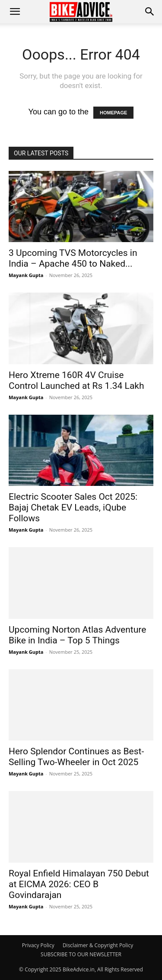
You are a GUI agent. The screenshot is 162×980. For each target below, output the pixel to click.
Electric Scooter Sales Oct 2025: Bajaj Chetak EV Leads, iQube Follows (73, 507)
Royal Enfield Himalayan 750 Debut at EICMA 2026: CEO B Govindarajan (79, 884)
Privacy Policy (38, 945)
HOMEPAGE (113, 113)
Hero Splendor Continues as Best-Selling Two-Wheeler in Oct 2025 (76, 757)
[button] (150, 12)
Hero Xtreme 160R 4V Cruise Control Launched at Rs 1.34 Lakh (76, 380)
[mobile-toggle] (15, 12)
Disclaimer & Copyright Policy (98, 945)
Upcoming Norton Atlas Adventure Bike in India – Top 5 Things (77, 635)
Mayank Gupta (26, 275)
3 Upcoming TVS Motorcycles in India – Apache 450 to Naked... (73, 258)
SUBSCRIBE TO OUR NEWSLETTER (81, 954)
